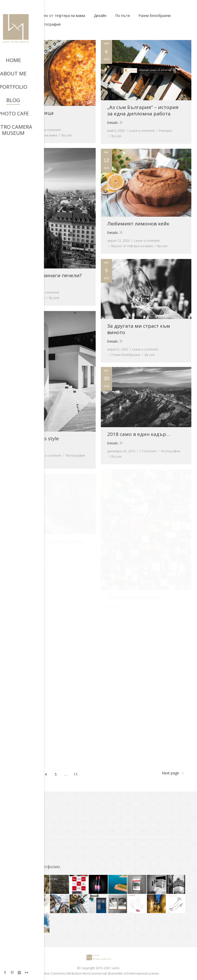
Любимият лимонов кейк (138, 224)
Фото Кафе (20, 851)
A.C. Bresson (21, 817)
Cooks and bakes (25, 834)
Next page (170, 773)
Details (17, 122)
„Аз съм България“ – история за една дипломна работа (143, 111)
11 (76, 774)
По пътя (122, 16)
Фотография (50, 24)
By (67, 135)
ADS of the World (24, 825)
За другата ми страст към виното (139, 329)
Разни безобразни (155, 16)
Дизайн (100, 16)
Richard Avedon (24, 842)
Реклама (165, 131)
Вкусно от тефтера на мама (61, 16)
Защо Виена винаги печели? (47, 276)
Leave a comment (48, 130)
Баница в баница (33, 113)
